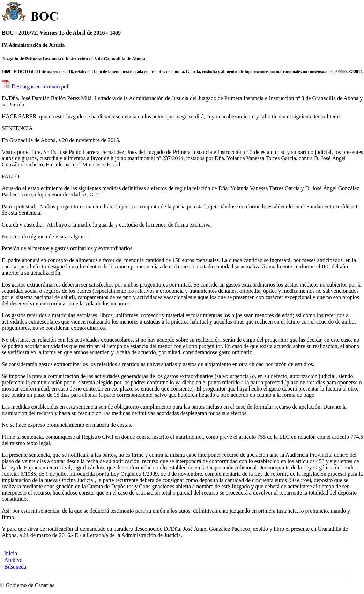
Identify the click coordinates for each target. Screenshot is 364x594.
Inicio (11, 553)
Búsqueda (15, 567)
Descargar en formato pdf (40, 86)
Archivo (13, 560)
